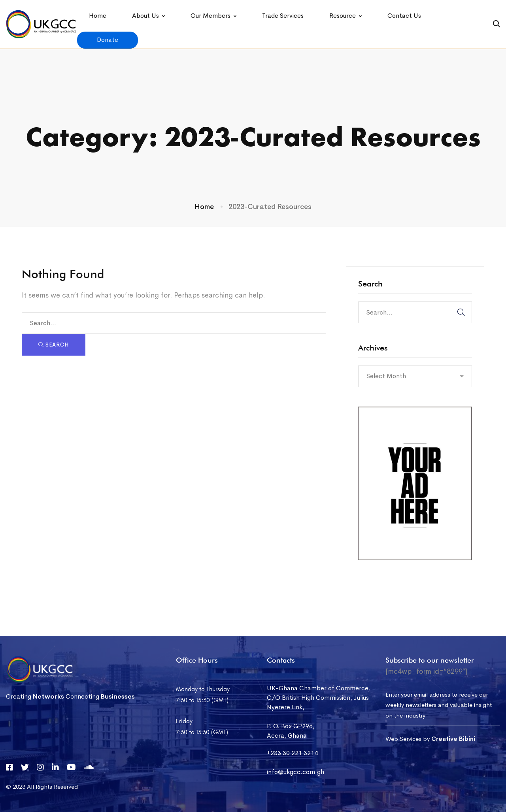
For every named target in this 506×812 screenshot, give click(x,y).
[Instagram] (40, 767)
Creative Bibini (453, 739)
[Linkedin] (55, 767)
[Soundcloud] (89, 767)
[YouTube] (71, 767)
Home (204, 207)
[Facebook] (9, 767)
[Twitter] (25, 767)
